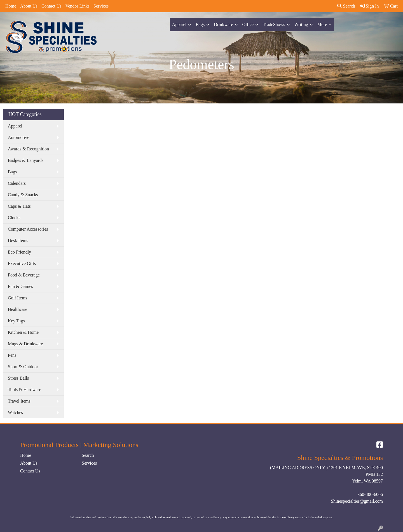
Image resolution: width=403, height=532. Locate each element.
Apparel (179, 24)
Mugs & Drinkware (25, 344)
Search (346, 6)
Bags (200, 24)
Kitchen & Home (23, 332)
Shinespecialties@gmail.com (357, 501)
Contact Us (51, 6)
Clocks (14, 218)
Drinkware (223, 24)
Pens (12, 355)
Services (101, 6)
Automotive (18, 137)
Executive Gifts (22, 263)
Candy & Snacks (23, 195)
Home (11, 6)
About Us (29, 6)
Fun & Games (20, 286)
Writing (301, 24)
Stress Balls (18, 378)
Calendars (17, 183)
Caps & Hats (19, 206)
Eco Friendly (19, 252)
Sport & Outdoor (23, 367)
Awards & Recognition (28, 149)
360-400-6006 (370, 494)
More (322, 24)
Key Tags (16, 321)
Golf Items (17, 298)
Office (248, 24)
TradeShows (274, 24)
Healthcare (17, 309)
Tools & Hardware (24, 390)
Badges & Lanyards (26, 160)
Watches (15, 412)
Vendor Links (77, 6)
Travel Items (19, 401)
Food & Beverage (24, 275)
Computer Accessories (28, 229)
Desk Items (18, 241)
